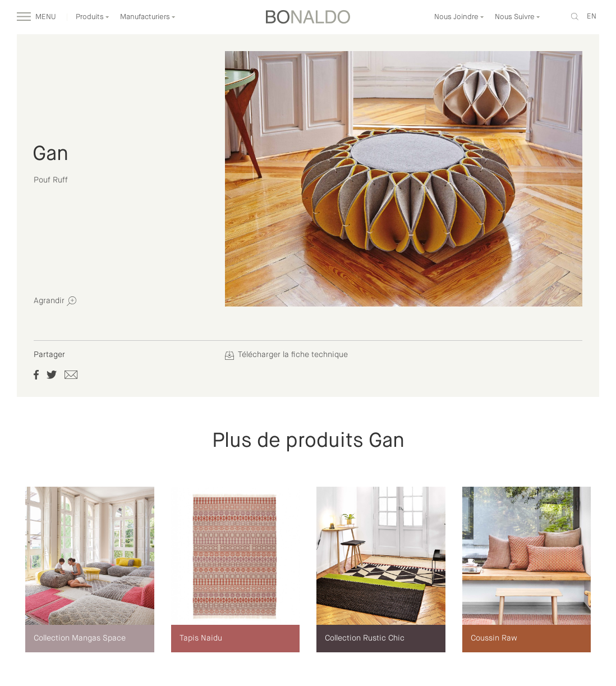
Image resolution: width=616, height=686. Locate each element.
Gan (50, 154)
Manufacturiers (148, 17)
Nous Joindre (459, 17)
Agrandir (55, 301)
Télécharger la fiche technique (286, 355)
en (592, 17)
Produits (93, 17)
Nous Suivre (518, 17)
